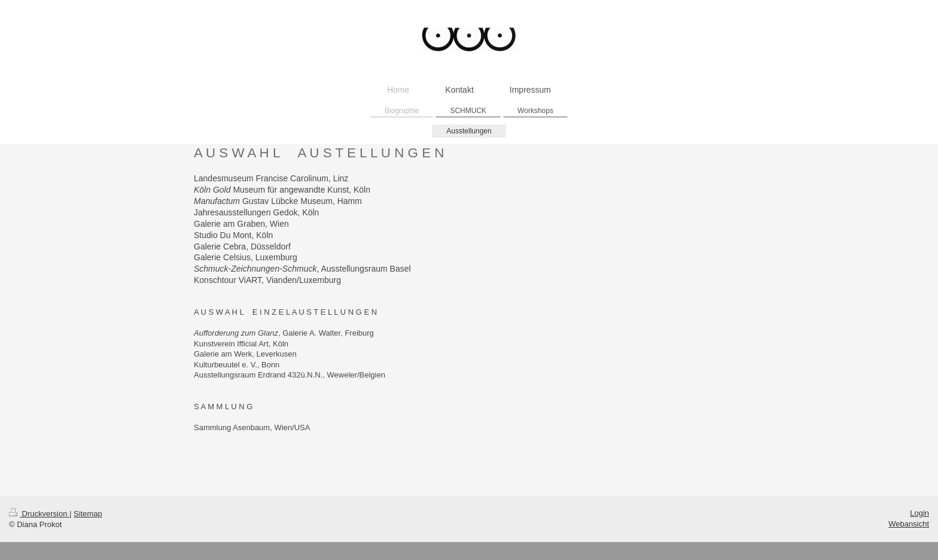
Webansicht (909, 524)
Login (919, 513)
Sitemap (88, 514)
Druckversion (39, 514)
